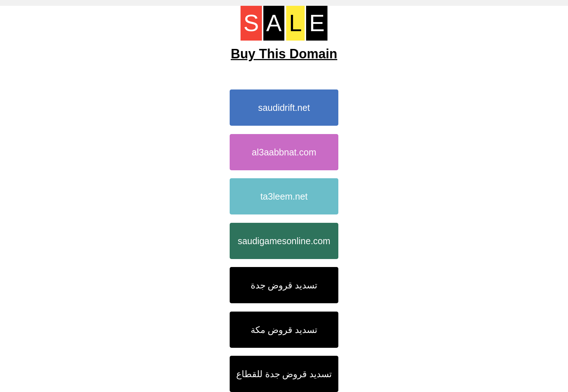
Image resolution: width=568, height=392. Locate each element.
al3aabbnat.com (284, 152)
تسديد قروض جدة (284, 285)
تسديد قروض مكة (284, 330)
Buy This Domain (284, 54)
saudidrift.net (284, 108)
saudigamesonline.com (284, 241)
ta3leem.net (284, 196)
